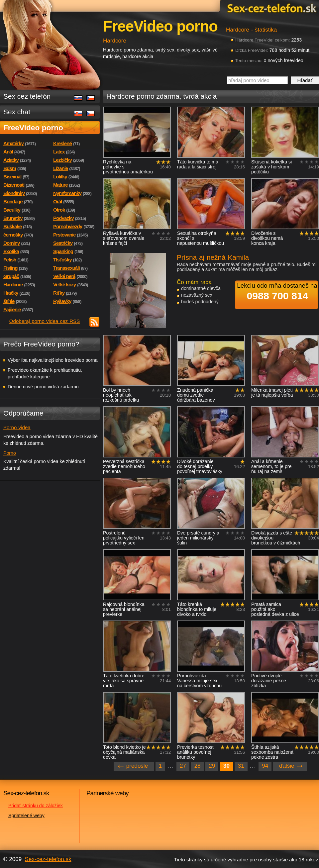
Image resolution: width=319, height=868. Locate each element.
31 (241, 766)
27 (183, 766)
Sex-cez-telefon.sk (271, 8)
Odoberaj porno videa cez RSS (45, 321)
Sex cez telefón (27, 96)
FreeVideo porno (33, 128)
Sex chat (17, 112)
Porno (10, 453)
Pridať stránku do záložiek (36, 806)
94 (265, 766)
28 (198, 766)
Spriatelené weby (26, 816)
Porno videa (17, 427)
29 (212, 766)
